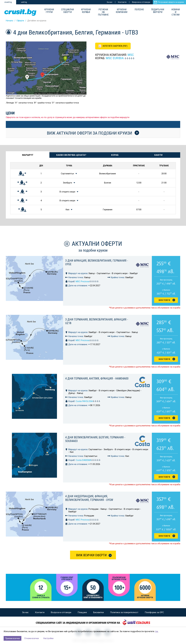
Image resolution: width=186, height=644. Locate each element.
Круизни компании (122, 11)
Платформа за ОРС (154, 612)
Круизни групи (49, 11)
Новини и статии (176, 12)
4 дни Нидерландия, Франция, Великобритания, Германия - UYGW (89, 498)
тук (157, 631)
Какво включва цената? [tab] (71, 155)
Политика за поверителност (124, 612)
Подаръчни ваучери (158, 11)
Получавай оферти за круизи (171, 2)
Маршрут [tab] (28, 155)
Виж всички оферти (91, 555)
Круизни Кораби (86, 11)
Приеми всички (12, 638)
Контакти (122, 2)
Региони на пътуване (103, 12)
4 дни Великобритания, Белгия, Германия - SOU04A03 (95, 439)
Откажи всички (32, 638)
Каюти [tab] (158, 155)
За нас (109, 2)
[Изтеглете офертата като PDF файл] (113, 46)
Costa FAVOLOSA (88, 401)
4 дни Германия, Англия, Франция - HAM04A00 (97, 378)
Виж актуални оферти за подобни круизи (93, 133)
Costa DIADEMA (88, 460)
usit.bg (24, 2)
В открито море (67, 192)
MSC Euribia (115, 58)
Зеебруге (67, 183)
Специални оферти (67, 11)
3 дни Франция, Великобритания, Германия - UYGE (97, 262)
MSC (131, 55)
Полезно (139, 10)
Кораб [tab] (115, 155)
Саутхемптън (67, 174)
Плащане (82, 612)
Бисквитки (99, 612)
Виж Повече (164, 300)
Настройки (48, 638)
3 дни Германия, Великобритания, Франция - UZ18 (97, 321)
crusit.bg (8, 2)
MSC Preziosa (87, 281)
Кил (67, 210)
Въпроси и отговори (141, 2)
